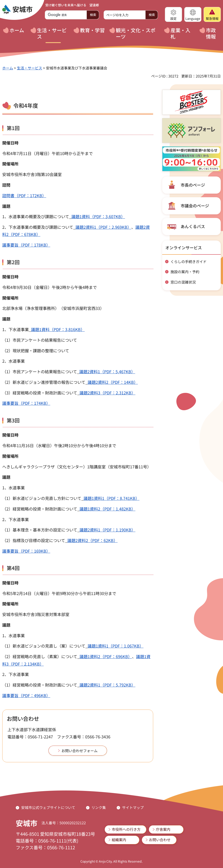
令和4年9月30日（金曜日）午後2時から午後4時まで (50, 287)
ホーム (8, 68)
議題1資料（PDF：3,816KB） (58, 329)
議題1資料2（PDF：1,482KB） (107, 509)
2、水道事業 (14, 361)
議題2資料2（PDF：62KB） (92, 540)
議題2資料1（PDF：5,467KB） (107, 371)
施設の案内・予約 (185, 272)
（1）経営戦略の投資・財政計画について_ (41, 685)
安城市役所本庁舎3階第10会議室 (32, 174)
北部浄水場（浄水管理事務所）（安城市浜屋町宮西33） (53, 308)
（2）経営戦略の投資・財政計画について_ (41, 509)
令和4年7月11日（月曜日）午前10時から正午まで (48, 153)
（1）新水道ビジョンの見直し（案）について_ (45, 646)
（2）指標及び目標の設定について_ (35, 540)
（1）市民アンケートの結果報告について (40, 340)
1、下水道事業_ (17, 329)
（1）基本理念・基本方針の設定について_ (41, 530)
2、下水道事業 (16, 519)
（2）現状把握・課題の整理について (36, 350)
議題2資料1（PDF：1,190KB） (107, 530)
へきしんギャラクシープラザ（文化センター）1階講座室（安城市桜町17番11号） (77, 467)
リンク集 (99, 807)
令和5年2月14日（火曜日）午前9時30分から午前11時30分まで (59, 593)
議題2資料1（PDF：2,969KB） (103, 227)
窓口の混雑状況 (183, 282)
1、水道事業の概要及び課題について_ (37, 216)
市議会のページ (195, 206)
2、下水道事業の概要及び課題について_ (39, 227)
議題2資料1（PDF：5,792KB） (107, 685)
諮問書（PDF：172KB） (24, 195)
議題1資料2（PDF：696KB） (106, 656)
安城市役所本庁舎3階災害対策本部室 (36, 614)
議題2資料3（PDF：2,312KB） (107, 393)
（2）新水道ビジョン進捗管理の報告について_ (45, 382)
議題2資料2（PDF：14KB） (113, 382)
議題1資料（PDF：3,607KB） (98, 216)
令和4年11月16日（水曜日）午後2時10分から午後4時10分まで (59, 445)
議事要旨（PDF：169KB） (26, 551)
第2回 (13, 262)
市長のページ (193, 185)
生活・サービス (30, 68)
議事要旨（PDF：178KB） (26, 245)
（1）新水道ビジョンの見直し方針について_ (43, 498)
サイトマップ (133, 807)
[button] (173, 14)
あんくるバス (193, 226)
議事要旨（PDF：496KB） (26, 695)
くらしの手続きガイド (189, 261)
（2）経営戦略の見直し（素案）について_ (41, 656)
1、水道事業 (14, 488)
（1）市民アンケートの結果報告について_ (41, 371)
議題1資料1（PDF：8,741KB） (111, 498)
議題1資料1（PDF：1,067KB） (116, 646)
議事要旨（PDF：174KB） (26, 403)
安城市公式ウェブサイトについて (48, 807)
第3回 (13, 420)
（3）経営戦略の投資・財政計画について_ (41, 393)
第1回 (13, 128)
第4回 (13, 568)
